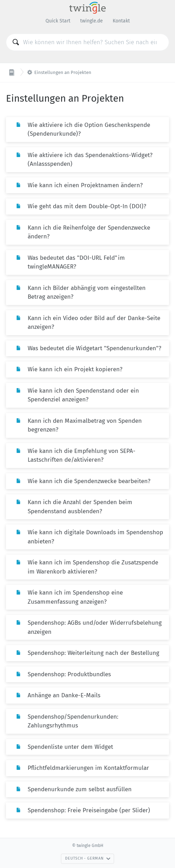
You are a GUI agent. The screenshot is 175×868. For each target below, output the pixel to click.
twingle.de (92, 21)
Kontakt (121, 21)
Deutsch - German (88, 858)
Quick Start (58, 21)
